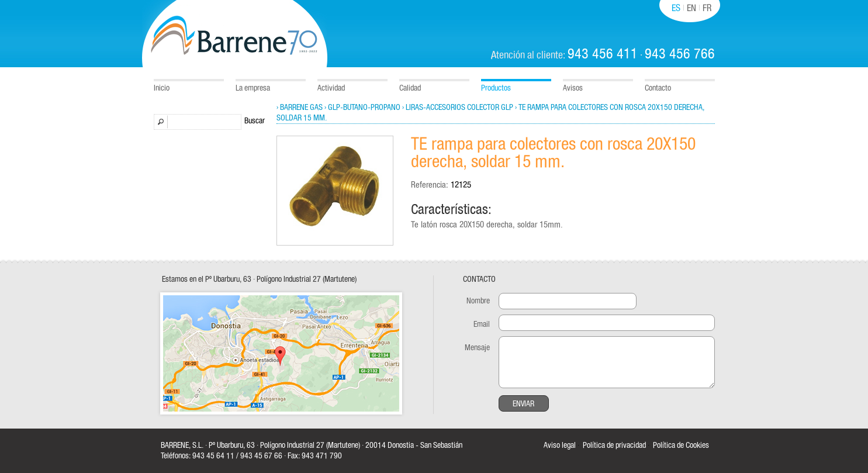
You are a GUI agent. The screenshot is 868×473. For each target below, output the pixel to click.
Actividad (331, 88)
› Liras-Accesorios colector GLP (458, 108)
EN (691, 8)
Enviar (523, 404)
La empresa (253, 88)
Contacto (658, 88)
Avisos (573, 88)
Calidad (410, 88)
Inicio (162, 88)
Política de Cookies (681, 446)
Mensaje (477, 348)
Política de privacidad (614, 446)
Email (482, 324)
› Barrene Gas (300, 108)
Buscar (255, 121)
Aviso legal (560, 446)
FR (707, 8)
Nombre (478, 301)
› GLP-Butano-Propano (362, 108)
